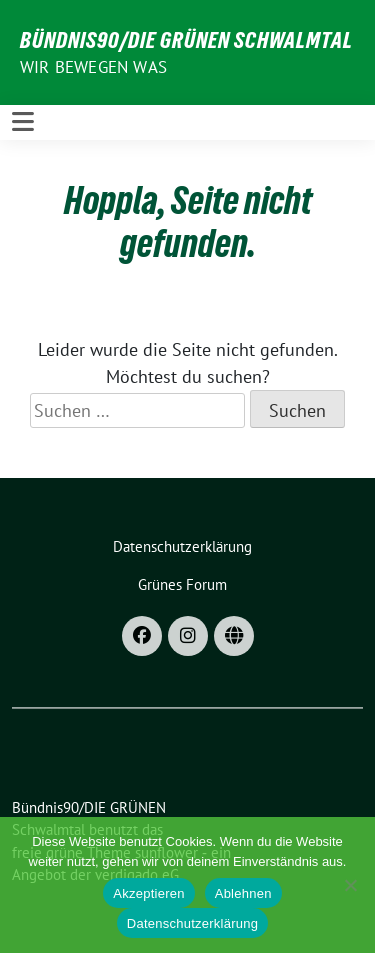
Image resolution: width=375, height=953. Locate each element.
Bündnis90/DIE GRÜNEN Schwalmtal (186, 40)
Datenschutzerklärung (192, 923)
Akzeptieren (148, 893)
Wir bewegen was (93, 67)
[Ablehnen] (350, 885)
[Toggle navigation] (23, 122)
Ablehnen (243, 893)
